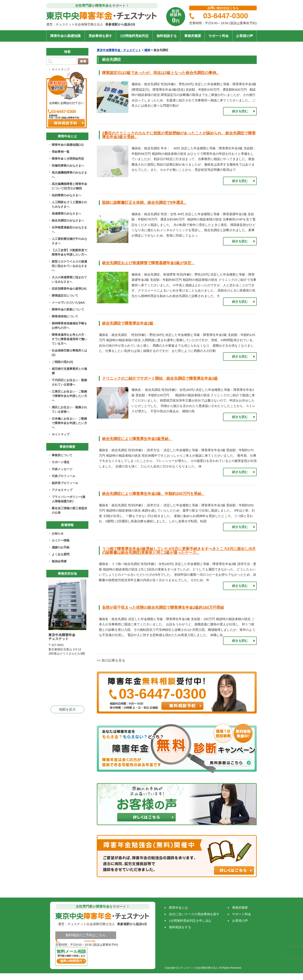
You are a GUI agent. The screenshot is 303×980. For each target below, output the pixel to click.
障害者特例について (65, 316)
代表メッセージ (62, 469)
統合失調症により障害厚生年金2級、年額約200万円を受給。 (154, 494)
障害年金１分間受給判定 (68, 159)
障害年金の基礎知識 (65, 36)
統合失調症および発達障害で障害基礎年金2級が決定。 (149, 263)
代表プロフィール (64, 476)
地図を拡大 (67, 709)
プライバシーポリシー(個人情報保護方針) (68, 499)
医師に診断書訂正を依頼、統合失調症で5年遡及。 (145, 203)
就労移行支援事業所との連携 (69, 371)
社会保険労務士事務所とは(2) (69, 353)
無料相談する (167, 36)
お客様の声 (245, 36)
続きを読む (240, 111)
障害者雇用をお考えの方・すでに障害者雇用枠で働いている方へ (69, 339)
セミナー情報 (61, 540)
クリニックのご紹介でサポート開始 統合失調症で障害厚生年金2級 (160, 378)
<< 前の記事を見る (111, 660)
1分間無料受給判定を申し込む (190, 921)
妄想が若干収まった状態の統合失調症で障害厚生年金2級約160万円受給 (163, 607)
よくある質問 (61, 554)
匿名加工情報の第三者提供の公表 (69, 510)
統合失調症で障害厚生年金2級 (128, 323)
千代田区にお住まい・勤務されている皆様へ (69, 382)
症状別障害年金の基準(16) (69, 289)
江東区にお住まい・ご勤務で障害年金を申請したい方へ (69, 396)
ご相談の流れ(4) (62, 362)
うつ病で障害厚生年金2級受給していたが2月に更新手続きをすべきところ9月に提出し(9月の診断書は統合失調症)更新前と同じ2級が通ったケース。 (179, 551)
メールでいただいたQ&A (68, 302)
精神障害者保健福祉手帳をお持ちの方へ (69, 326)
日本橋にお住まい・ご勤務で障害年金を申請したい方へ (69, 423)
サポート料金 (219, 36)
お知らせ (58, 533)
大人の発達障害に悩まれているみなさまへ (69, 279)
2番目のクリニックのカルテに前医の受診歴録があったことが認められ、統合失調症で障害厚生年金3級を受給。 (179, 135)
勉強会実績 (59, 561)
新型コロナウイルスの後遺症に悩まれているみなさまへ (69, 266)
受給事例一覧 (61, 152)
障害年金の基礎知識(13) (68, 145)
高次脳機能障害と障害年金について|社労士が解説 (69, 186)
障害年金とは (178, 908)
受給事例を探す (100, 36)
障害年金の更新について (68, 309)
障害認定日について (65, 296)
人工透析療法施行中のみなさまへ (69, 241)
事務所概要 (193, 36)
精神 (147, 50)
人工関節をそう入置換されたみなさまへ (69, 204)
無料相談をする (180, 927)
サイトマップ (61, 69)
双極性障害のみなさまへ (68, 166)
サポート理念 (61, 462)
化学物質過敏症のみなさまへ (69, 230)
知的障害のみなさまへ (66, 195)
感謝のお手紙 (61, 547)
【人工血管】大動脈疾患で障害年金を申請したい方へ (69, 252)
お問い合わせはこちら (223, 8)
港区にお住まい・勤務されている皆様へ (69, 409)
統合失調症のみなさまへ (68, 220)
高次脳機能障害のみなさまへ (69, 175)
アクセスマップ (62, 490)
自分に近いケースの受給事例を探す (194, 914)
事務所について (62, 455)
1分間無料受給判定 (134, 36)
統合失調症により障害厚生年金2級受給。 (137, 439)
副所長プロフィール (65, 483)
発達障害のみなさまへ (66, 214)
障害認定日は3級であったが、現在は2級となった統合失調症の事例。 (161, 73)
